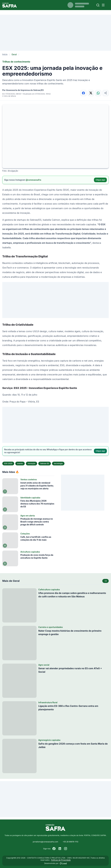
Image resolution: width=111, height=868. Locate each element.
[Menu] (103, 5)
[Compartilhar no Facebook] (83, 93)
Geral (14, 54)
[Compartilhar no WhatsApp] (98, 93)
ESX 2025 (8, 463)
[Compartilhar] (106, 93)
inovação (32, 463)
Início (5, 54)
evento (20, 463)
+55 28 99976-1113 (70, 842)
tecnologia (58, 463)
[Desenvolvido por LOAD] (63, 863)
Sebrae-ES (45, 463)
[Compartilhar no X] (91, 93)
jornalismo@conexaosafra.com (45, 842)
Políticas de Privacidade (61, 860)
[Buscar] (98, 5)
